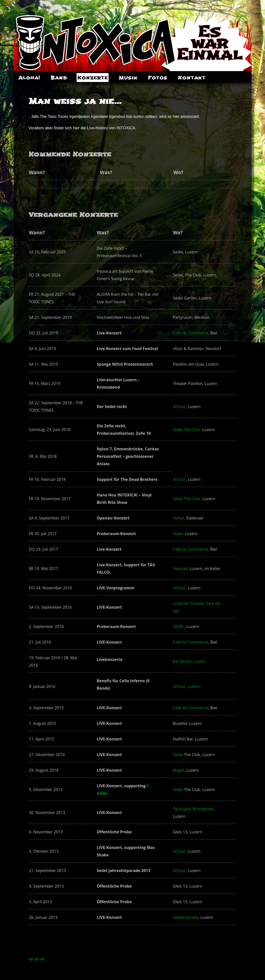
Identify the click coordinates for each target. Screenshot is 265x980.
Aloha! (29, 78)
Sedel (178, 755)
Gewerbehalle (186, 917)
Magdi (178, 770)
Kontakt (192, 78)
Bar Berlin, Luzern (189, 661)
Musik (128, 78)
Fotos (158, 78)
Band (59, 78)
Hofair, (179, 518)
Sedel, (178, 534)
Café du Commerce (191, 642)
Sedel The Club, (187, 430)
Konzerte (93, 78)
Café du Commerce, (191, 333)
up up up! (37, 959)
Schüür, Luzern (187, 686)
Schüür (179, 407)
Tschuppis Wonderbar (193, 809)
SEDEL (179, 626)
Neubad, (181, 569)
